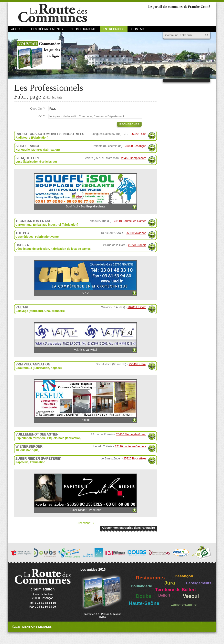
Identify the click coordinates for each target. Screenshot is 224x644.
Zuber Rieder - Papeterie (85, 493)
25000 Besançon (136, 146)
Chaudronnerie (55, 311)
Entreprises (114, 29)
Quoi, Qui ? (37, 109)
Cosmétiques (24, 237)
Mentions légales (37, 627)
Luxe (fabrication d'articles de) (36, 162)
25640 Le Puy (138, 364)
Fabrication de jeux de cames (71, 249)
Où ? (42, 116)
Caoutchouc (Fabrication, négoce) (39, 368)
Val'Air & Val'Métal (85, 337)
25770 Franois (137, 245)
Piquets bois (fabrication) (64, 438)
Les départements (47, 29)
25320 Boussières (135, 458)
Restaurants (150, 578)
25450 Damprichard (134, 158)
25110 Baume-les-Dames (130, 221)
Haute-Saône (144, 603)
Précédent (83, 523)
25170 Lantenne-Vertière (131, 446)
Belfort (164, 595)
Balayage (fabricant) (29, 311)
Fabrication (38, 462)
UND (85, 277)
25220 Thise (138, 134)
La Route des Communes (53, 13)
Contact (139, 29)
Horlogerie (23, 150)
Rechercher (129, 124)
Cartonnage (23, 225)
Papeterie (22, 462)
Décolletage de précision (32, 249)
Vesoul (191, 596)
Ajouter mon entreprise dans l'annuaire (128, 528)
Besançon (184, 576)
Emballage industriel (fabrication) (56, 225)
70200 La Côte (137, 307)
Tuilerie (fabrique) (27, 450)
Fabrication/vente (47, 237)
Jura (170, 583)
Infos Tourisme (83, 29)
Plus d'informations (152, 136)
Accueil (18, 29)
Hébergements (199, 583)
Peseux (85, 400)
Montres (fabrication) (46, 150)
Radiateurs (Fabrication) (32, 138)
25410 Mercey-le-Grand (131, 434)
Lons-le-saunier (184, 605)
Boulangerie (141, 586)
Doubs (144, 596)
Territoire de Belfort (176, 590)
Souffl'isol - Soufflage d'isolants (85, 191)
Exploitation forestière (31, 438)
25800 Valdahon (136, 233)
